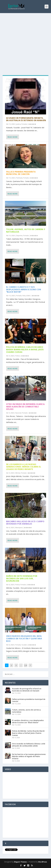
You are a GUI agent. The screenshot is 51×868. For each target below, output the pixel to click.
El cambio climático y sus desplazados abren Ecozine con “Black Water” (24, 289)
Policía (18, 356)
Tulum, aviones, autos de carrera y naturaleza (26, 231)
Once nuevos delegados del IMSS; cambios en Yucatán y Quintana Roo (24, 639)
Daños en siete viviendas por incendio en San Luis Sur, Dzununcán (22, 579)
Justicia (18, 124)
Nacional (18, 413)
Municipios (19, 528)
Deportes (19, 236)
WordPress (43, 862)
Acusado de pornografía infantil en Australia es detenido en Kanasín (26, 119)
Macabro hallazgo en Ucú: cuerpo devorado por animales (25, 523)
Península (19, 178)
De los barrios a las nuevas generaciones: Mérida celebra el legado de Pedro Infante (24, 467)
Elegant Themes (20, 862)
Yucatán (24, 645)
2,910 (26, 667)
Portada (24, 124)
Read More (13, 137)
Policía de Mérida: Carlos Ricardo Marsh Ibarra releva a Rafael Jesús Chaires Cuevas (25, 350)
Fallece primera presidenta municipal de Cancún (21, 173)
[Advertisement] (25, 40)
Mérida (18, 473)
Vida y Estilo (26, 296)
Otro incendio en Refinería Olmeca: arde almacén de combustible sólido (26, 407)
